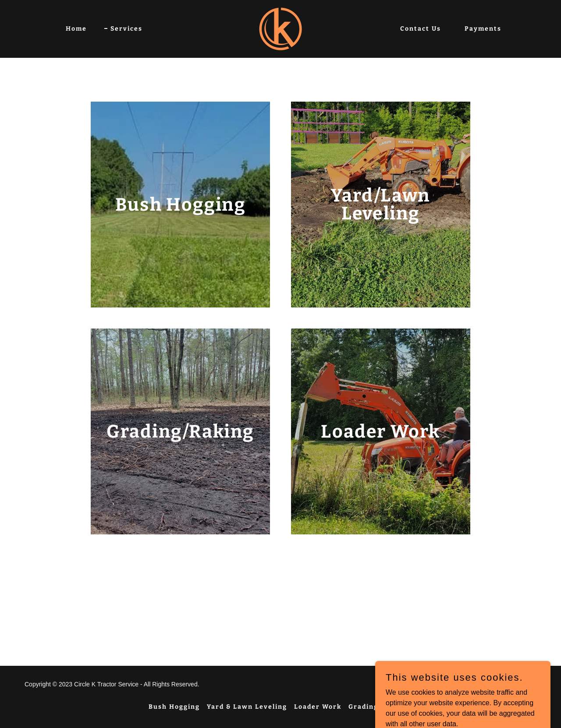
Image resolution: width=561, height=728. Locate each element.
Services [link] (126, 29)
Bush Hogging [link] (174, 707)
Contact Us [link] (421, 29)
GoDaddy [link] (479, 684)
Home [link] (76, 29)
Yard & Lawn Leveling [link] (247, 707)
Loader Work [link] (318, 707)
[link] (280, 28)
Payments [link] (483, 29)
